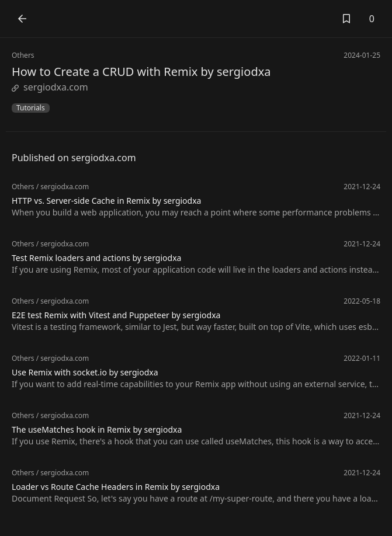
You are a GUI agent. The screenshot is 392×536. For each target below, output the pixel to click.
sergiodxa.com (50, 87)
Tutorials (31, 108)
